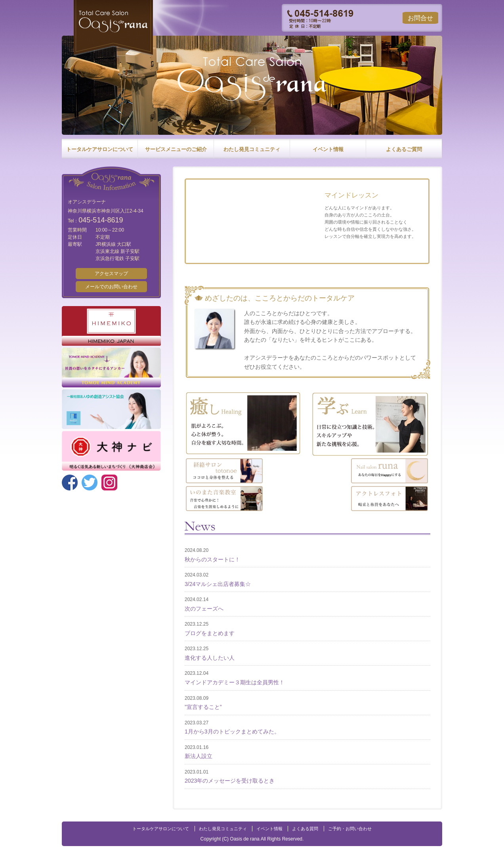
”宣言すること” (203, 707)
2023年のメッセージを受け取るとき (230, 781)
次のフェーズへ (204, 609)
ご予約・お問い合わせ (350, 829)
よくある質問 (305, 829)
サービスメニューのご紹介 (176, 149)
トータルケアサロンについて (100, 149)
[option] (252, 87)
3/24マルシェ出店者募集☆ (218, 584)
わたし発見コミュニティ (252, 149)
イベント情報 (328, 149)
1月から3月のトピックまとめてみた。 (232, 731)
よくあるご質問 (404, 149)
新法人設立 (199, 756)
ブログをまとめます (210, 633)
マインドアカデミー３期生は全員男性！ (235, 682)
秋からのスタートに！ (212, 559)
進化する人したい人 (210, 658)
